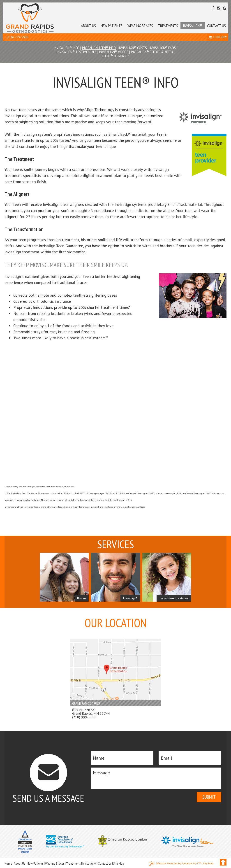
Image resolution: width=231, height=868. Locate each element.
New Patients (35, 864)
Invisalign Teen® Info (99, 48)
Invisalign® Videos (114, 52)
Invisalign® (89, 864)
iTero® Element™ (116, 56)
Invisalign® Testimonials (77, 52)
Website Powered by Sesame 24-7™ (175, 864)
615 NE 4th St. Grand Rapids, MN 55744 (91, 712)
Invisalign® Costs (133, 48)
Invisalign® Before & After (152, 52)
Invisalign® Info (67, 48)
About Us (20, 864)
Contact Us (105, 864)
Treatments (73, 864)
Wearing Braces (55, 864)
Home (8, 864)
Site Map (119, 864)
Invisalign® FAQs (163, 48)
